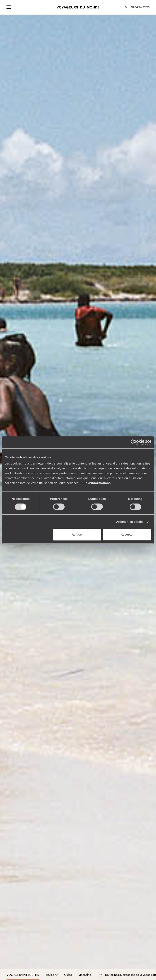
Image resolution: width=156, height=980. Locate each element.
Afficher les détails (130, 522)
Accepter (127, 534)
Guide (68, 975)
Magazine (85, 975)
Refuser (77, 534)
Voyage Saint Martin (23, 975)
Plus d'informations (96, 483)
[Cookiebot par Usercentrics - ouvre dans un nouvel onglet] (134, 442)
